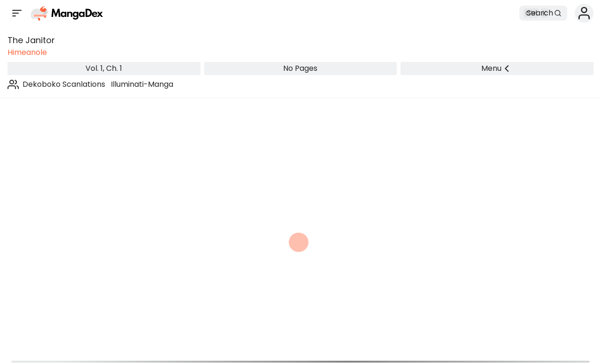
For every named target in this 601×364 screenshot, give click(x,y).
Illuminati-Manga (142, 84)
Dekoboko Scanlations (64, 84)
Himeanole (27, 52)
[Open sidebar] (17, 13)
